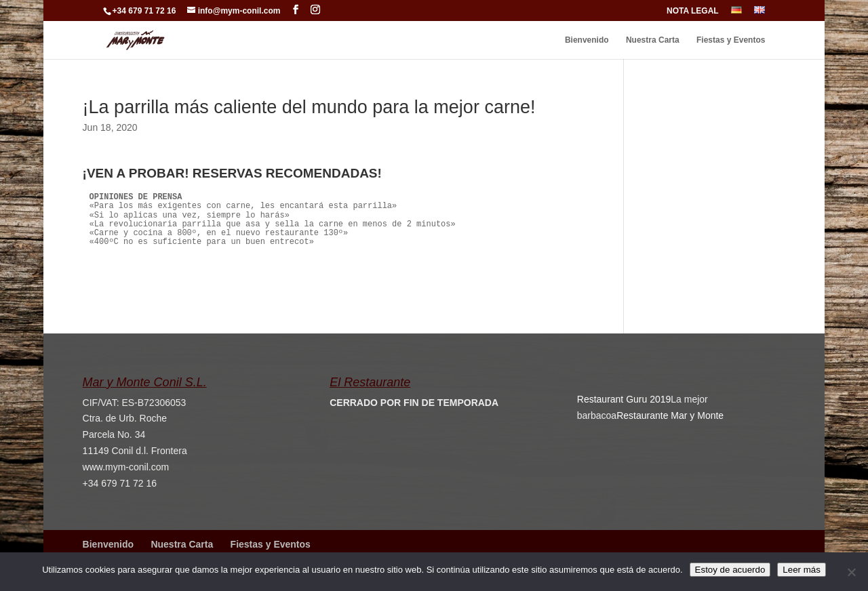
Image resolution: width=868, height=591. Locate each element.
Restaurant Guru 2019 (624, 399)
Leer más (802, 570)
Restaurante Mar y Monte (670, 415)
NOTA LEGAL (693, 11)
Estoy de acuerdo (730, 570)
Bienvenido (587, 40)
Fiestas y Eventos (731, 40)
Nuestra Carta (653, 40)
